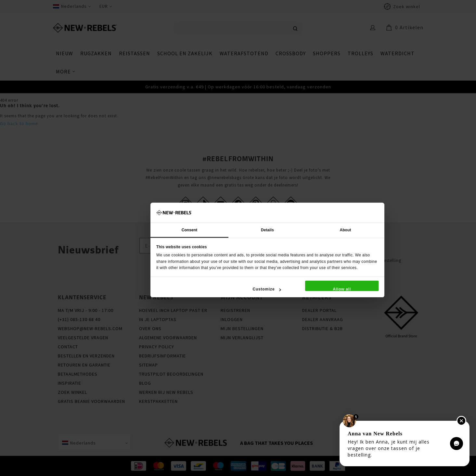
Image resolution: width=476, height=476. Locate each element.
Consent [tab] (189, 230)
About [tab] (345, 230)
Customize (267, 289)
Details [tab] (267, 230)
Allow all (342, 289)
